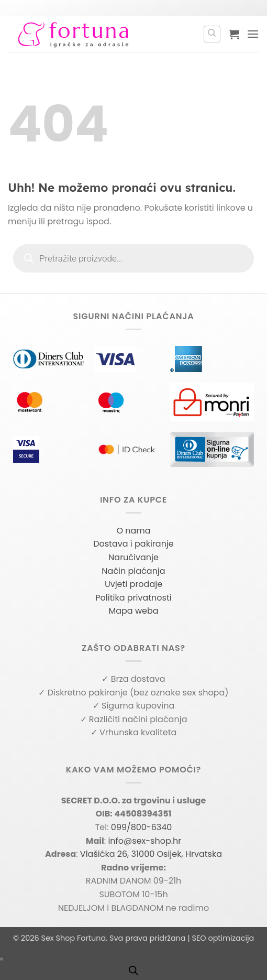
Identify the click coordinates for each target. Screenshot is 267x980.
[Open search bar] (133, 971)
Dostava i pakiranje (133, 544)
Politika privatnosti (133, 598)
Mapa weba (133, 611)
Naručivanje (133, 557)
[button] (234, 34)
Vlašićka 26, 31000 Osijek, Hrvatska (151, 854)
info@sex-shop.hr (144, 841)
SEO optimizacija (223, 938)
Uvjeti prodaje (133, 584)
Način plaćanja (133, 571)
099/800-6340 (142, 827)
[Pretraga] (212, 34)
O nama (133, 531)
